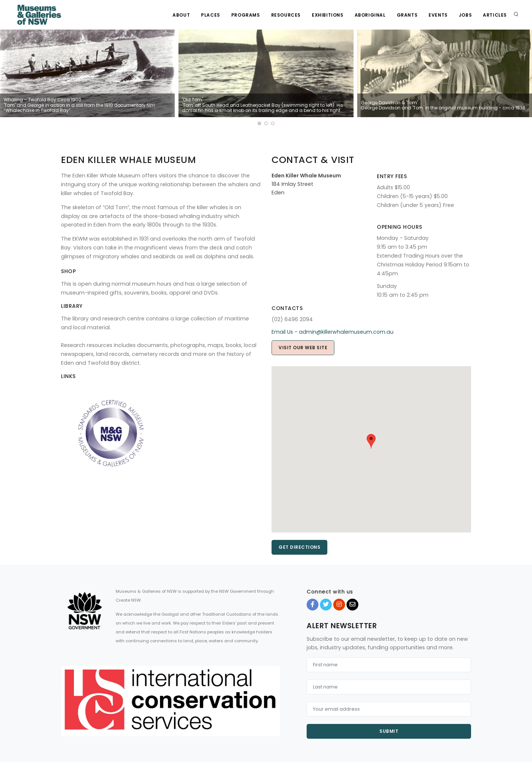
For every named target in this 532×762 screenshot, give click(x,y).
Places (211, 15)
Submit (389, 731)
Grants (407, 15)
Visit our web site (303, 348)
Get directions (299, 547)
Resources (286, 15)
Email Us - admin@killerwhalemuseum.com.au (332, 332)
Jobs (465, 15)
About (181, 15)
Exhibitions (328, 15)
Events (438, 15)
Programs (246, 15)
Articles (495, 15)
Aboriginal (370, 15)
